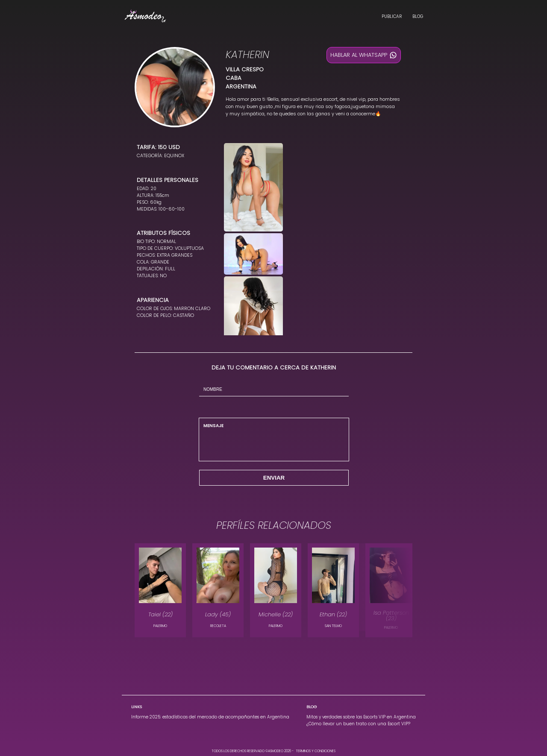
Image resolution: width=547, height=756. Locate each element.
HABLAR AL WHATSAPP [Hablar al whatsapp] (364, 55)
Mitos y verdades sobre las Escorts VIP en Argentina (361, 717)
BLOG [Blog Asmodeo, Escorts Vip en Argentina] (418, 16)
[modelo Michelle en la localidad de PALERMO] (276, 590)
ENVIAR (274, 478)
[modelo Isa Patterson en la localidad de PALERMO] (391, 590)
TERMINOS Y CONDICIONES (316, 751)
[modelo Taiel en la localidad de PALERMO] (160, 590)
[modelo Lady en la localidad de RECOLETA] (218, 590)
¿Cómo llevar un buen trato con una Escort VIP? (358, 724)
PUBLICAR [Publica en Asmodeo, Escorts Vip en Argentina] (392, 16)
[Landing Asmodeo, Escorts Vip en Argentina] (145, 17)
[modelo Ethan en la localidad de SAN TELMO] (333, 590)
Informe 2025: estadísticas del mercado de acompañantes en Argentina (210, 717)
